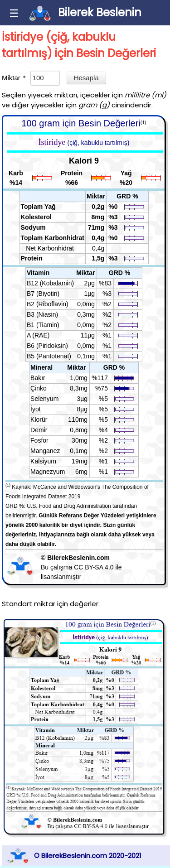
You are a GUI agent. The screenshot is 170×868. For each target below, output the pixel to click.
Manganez (45, 451)
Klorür (39, 420)
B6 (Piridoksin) (47, 346)
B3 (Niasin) (42, 314)
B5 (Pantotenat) (49, 356)
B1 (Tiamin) (43, 325)
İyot (36, 409)
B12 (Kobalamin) (50, 283)
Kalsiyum (43, 461)
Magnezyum (48, 472)
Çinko (39, 388)
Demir (39, 430)
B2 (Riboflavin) (48, 304)
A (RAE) (38, 335)
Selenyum (44, 399)
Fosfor (39, 440)
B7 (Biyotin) (43, 294)
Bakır (38, 378)
